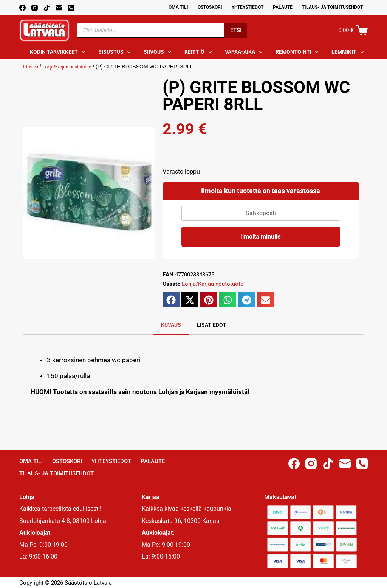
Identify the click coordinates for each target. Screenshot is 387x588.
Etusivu (32, 67)
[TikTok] (47, 8)
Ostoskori (210, 7)
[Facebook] (22, 8)
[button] (171, 300)
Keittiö (200, 52)
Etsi (236, 30)
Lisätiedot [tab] (212, 325)
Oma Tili (178, 7)
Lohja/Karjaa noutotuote (73, 67)
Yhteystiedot (248, 7)
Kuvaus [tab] (171, 325)
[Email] (59, 8)
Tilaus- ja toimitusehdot (332, 7)
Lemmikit (349, 52)
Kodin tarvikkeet (59, 52)
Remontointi (299, 52)
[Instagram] (35, 8)
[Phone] (71, 8)
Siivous (159, 52)
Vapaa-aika (245, 52)
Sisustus (116, 52)
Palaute (283, 7)
